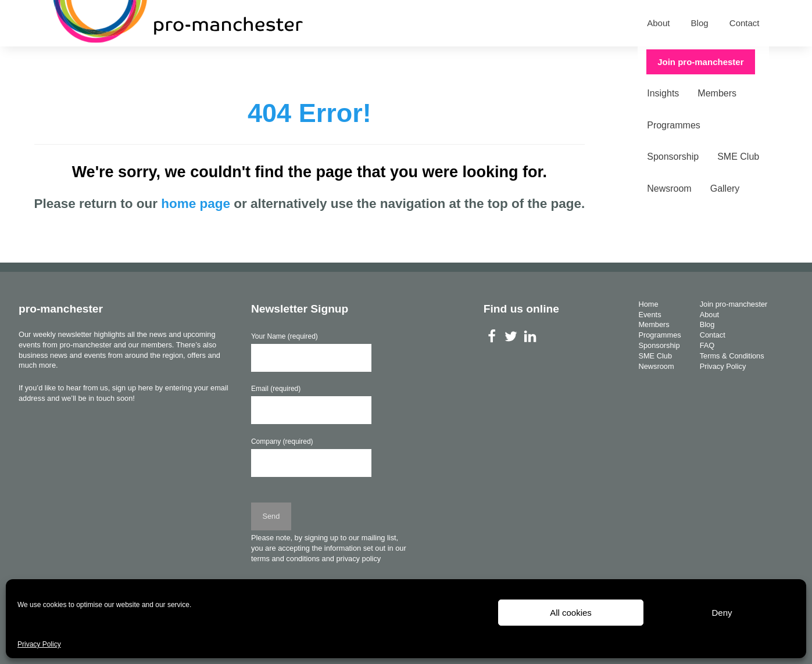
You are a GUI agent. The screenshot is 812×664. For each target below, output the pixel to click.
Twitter (511, 336)
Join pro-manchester (710, 62)
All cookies (571, 613)
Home (56, 62)
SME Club (405, 62)
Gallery (522, 62)
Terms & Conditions (732, 356)
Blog (700, 23)
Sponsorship (340, 62)
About (658, 23)
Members (204, 62)
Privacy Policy (39, 644)
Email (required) (276, 389)
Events (101, 62)
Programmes (269, 62)
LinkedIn (530, 336)
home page (196, 204)
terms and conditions (285, 559)
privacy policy (358, 559)
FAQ (707, 345)
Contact (745, 23)
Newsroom (467, 62)
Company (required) (282, 442)
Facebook (492, 336)
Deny (722, 613)
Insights (150, 62)
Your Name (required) (285, 336)
